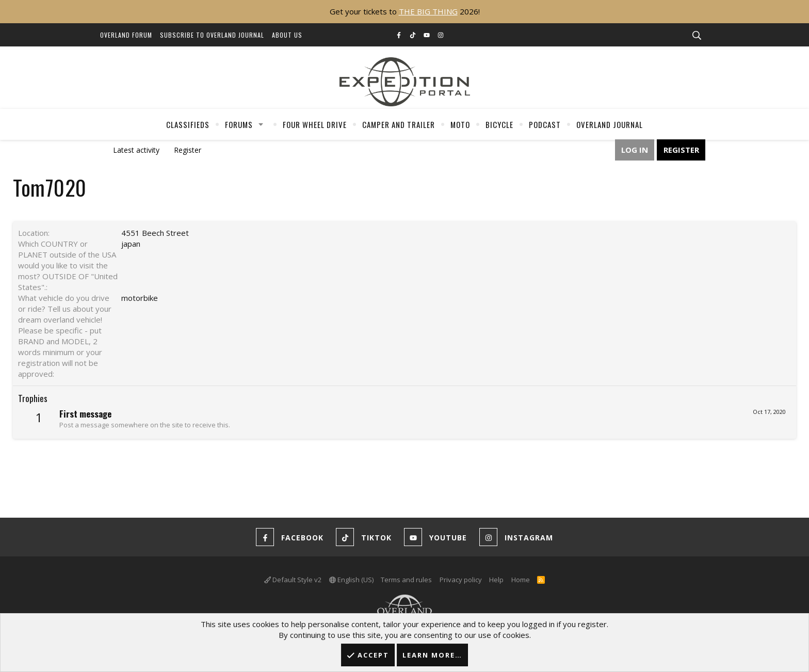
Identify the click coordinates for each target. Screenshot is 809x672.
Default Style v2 (293, 580)
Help (496, 580)
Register (188, 150)
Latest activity (136, 150)
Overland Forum (126, 35)
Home (521, 580)
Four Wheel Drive (315, 124)
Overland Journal (610, 124)
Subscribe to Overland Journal (212, 35)
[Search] (697, 36)
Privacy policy (461, 580)
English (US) (351, 580)
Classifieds (188, 124)
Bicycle (499, 124)
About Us (287, 35)
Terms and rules (406, 580)
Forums (239, 124)
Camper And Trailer (399, 124)
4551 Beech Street (155, 233)
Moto (460, 124)
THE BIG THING (428, 11)
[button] (261, 124)
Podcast (545, 124)
